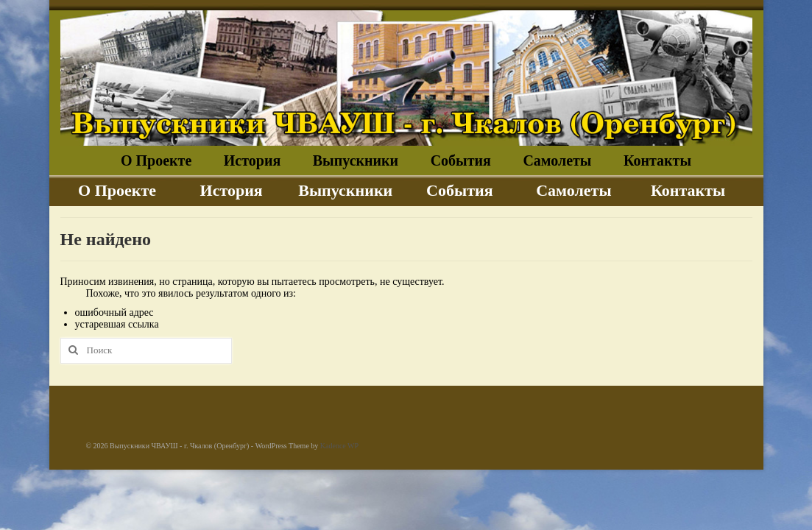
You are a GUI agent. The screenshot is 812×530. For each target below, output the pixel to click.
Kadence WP (339, 446)
